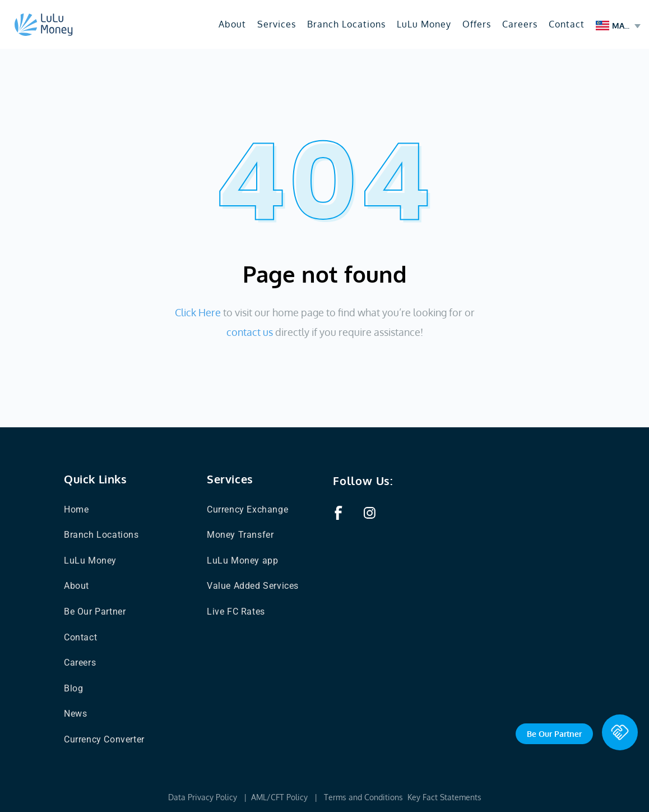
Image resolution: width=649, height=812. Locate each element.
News (75, 714)
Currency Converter (104, 739)
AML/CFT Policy (279, 797)
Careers (520, 24)
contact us (250, 332)
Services (277, 24)
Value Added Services (253, 586)
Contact (567, 24)
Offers (477, 24)
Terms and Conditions (365, 797)
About (232, 24)
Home (76, 509)
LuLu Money (424, 24)
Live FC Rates (236, 612)
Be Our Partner (95, 612)
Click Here (198, 312)
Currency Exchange (247, 509)
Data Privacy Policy (203, 797)
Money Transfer (240, 535)
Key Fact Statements (444, 797)
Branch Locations (346, 24)
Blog (73, 688)
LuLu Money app (242, 560)
